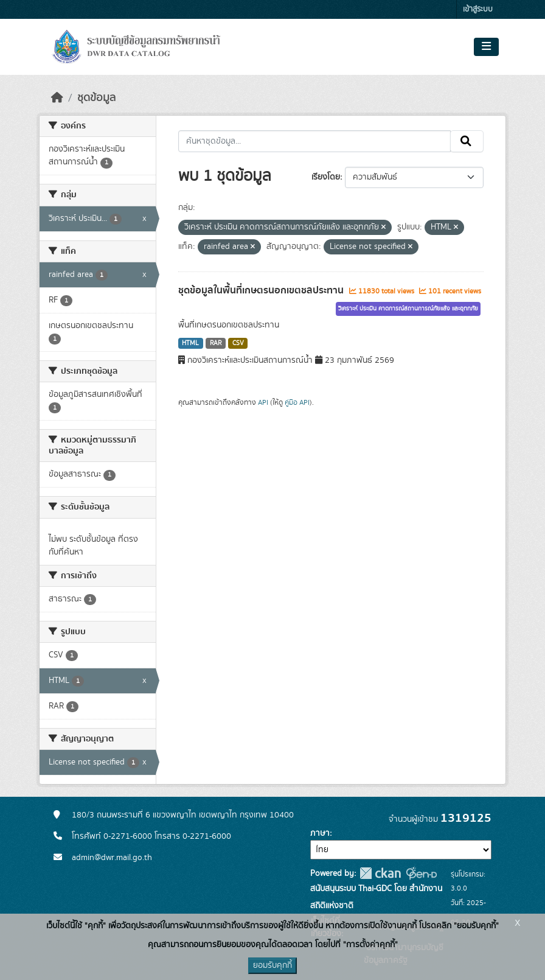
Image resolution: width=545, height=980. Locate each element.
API (263, 402)
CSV (238, 343)
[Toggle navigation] (486, 47)
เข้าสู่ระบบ (478, 9)
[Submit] (467, 141)
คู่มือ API (297, 402)
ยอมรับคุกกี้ (272, 965)
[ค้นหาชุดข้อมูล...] (315, 141)
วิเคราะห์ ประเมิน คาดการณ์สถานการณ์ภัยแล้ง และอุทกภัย (408, 309)
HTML (190, 343)
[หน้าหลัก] (57, 98)
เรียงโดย (326, 177)
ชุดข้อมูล (96, 98)
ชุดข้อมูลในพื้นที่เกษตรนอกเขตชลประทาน (262, 290)
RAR (216, 343)
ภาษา (320, 833)
